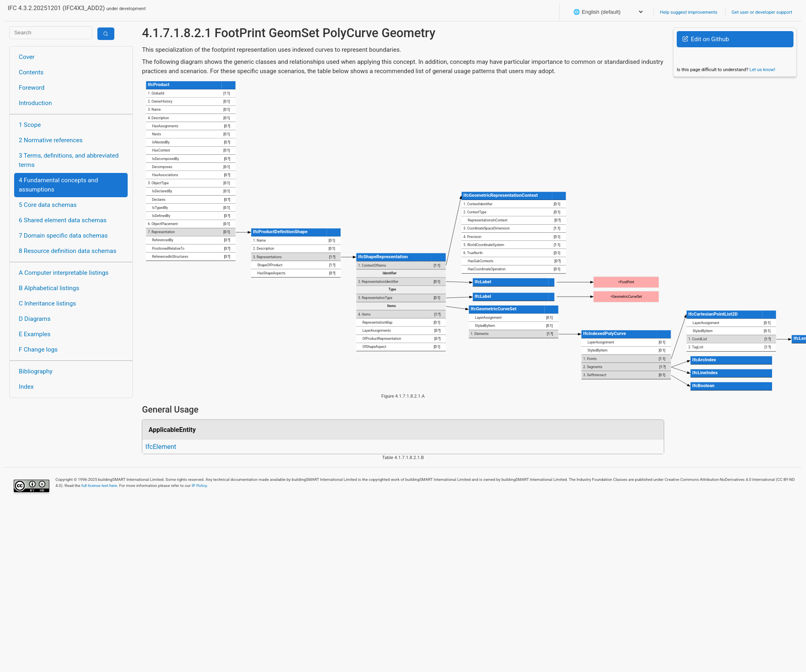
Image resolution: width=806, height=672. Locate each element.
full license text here (99, 486)
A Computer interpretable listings (64, 273)
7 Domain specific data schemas (63, 236)
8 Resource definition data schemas (68, 251)
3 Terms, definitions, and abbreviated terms (69, 160)
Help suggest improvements (688, 12)
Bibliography (36, 371)
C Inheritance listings (47, 303)
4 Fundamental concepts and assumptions (59, 185)
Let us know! (762, 70)
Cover (27, 57)
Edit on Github (706, 39)
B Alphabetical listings (49, 288)
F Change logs (38, 350)
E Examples (35, 334)
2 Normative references (51, 140)
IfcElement (161, 447)
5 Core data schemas (48, 205)
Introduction (36, 103)
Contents (31, 72)
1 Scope (30, 125)
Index (26, 387)
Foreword (32, 88)
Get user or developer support (762, 12)
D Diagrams (35, 319)
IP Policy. (200, 486)
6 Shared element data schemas (63, 220)
